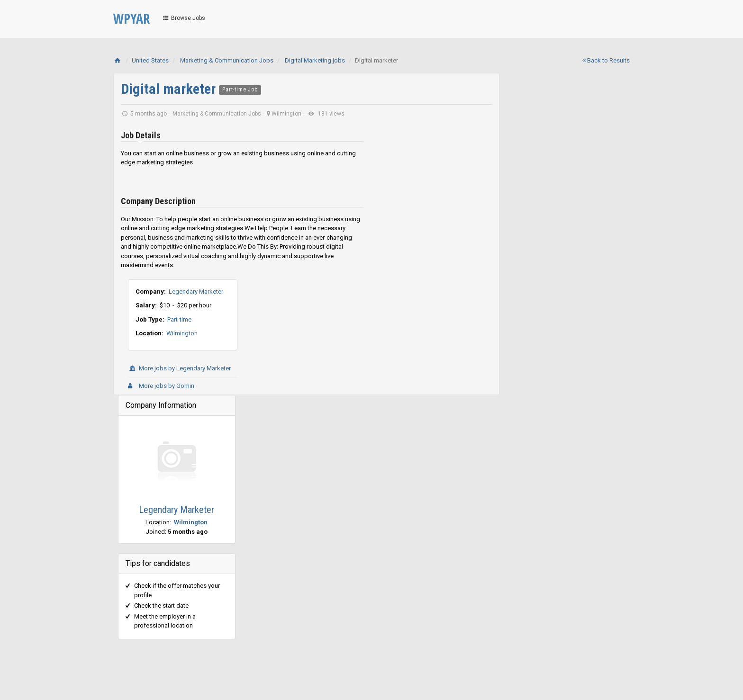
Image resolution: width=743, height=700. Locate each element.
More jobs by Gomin (161, 386)
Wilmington (182, 333)
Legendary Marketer (196, 292)
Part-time (179, 319)
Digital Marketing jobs (315, 60)
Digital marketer (170, 89)
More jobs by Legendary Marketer (179, 368)
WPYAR (131, 18)
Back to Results (606, 60)
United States (150, 60)
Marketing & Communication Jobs (227, 60)
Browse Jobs (183, 18)
